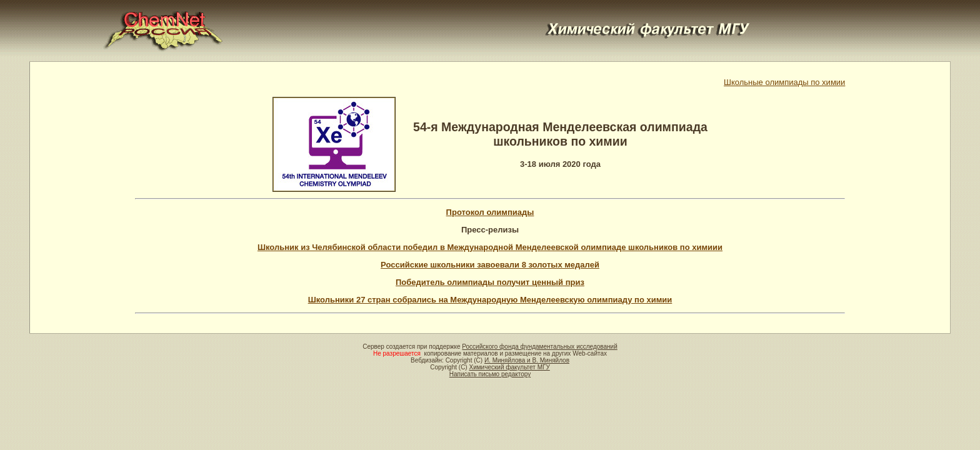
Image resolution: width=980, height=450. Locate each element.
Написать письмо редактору (490, 374)
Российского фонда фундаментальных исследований (539, 347)
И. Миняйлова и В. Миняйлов (527, 360)
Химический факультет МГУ (509, 367)
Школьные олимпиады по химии (784, 82)
